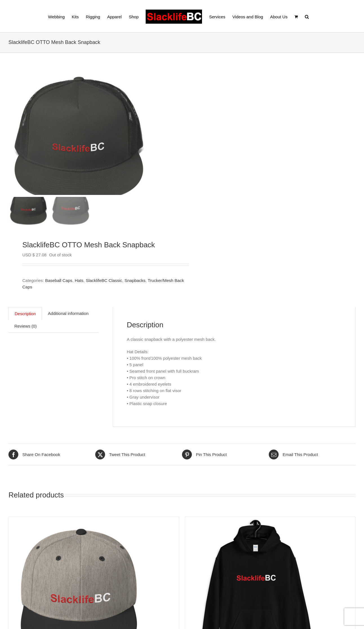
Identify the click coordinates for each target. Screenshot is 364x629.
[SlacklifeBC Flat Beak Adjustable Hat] (79, 520)
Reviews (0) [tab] (25, 326)
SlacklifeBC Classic (104, 280)
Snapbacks (135, 280)
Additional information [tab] (68, 313)
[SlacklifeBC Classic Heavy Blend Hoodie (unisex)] (256, 520)
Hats (79, 280)
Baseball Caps (59, 280)
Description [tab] (25, 314)
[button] (307, 16)
